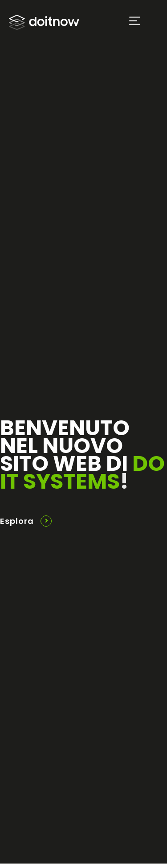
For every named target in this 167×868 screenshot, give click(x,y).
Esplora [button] (17, 521)
